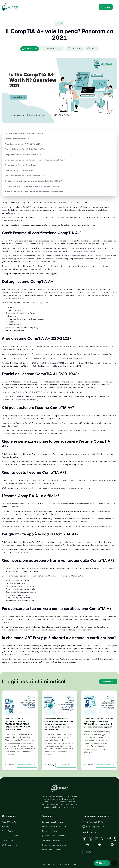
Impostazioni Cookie (52, 850)
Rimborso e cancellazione (54, 845)
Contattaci (106, 7)
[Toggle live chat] (102, 863)
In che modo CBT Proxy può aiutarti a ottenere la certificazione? (34, 192)
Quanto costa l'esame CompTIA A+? (21, 165)
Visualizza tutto (108, 682)
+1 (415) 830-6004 (93, 822)
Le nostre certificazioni (53, 822)
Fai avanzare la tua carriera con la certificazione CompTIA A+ (33, 186)
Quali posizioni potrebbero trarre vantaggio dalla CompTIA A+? (33, 181)
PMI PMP (6, 826)
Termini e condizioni (51, 840)
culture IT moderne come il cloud (78, 256)
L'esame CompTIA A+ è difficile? (19, 170)
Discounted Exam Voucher (54, 826)
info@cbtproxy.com (95, 826)
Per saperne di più (27, 765)
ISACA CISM (7, 840)
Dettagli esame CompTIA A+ (18, 139)
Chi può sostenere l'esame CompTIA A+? (23, 155)
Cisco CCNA (8, 831)
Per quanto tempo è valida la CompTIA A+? (24, 176)
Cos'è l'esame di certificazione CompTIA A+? (25, 133)
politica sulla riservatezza (54, 836)
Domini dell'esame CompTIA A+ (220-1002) (24, 149)
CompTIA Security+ (11, 836)
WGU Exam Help (9, 845)
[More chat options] (114, 863)
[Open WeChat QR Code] (87, 845)
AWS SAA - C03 (9, 822)
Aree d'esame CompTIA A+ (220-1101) (22, 144)
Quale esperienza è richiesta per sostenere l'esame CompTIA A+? (35, 160)
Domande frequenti (51, 831)
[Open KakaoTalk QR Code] (100, 845)
